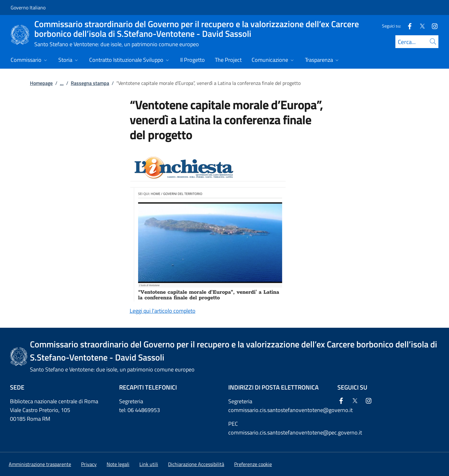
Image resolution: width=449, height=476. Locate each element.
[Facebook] (407, 26)
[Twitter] (420, 26)
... (62, 83)
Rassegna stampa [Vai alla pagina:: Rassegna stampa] (90, 83)
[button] (253, 464)
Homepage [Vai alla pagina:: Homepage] (41, 83)
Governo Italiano (28, 7)
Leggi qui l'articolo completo (163, 311)
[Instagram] (432, 26)
